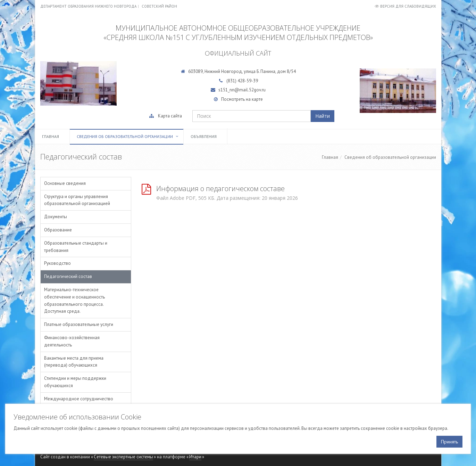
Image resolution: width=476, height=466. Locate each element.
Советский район (159, 6)
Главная (51, 136)
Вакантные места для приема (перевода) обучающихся (74, 362)
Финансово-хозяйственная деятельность (72, 341)
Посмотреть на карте (242, 99)
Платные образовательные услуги (79, 324)
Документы (56, 217)
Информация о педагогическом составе (220, 189)
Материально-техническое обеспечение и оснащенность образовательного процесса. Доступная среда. (74, 300)
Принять (449, 442)
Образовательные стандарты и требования (76, 247)
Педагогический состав (68, 276)
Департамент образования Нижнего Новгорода (88, 6)
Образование (58, 230)
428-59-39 (248, 81)
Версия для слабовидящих (408, 6)
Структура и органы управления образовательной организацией (77, 200)
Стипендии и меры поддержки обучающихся (75, 382)
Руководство (57, 263)
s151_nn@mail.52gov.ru (242, 90)
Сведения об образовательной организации (125, 136)
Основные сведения (65, 183)
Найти (323, 116)
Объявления (204, 136)
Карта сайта (170, 116)
